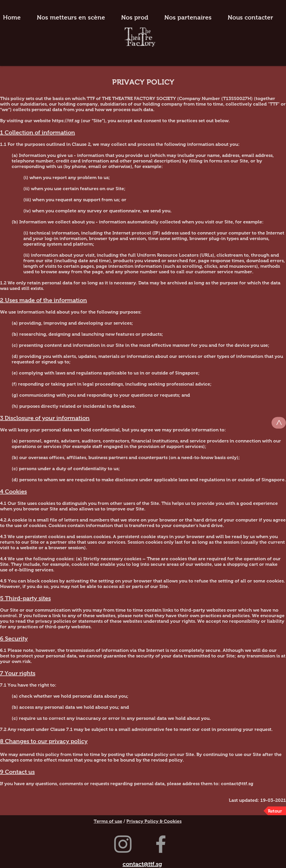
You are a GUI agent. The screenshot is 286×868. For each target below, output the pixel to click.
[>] (279, 423)
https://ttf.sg (66, 121)
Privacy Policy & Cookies (154, 821)
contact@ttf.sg (237, 784)
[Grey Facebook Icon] (161, 844)
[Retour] (275, 811)
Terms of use (108, 821)
